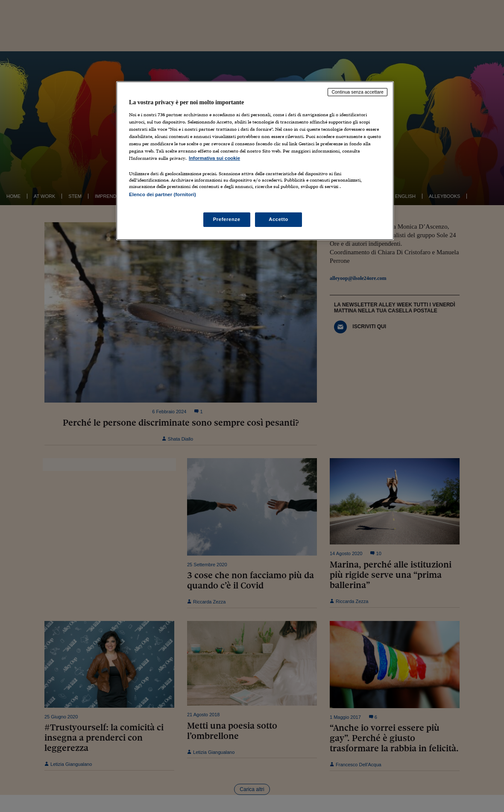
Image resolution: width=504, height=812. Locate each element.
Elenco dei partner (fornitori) (163, 194)
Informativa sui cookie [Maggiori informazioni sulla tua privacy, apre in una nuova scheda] (214, 158)
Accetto (278, 219)
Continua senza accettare (357, 92)
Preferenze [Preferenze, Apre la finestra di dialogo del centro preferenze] (227, 219)
